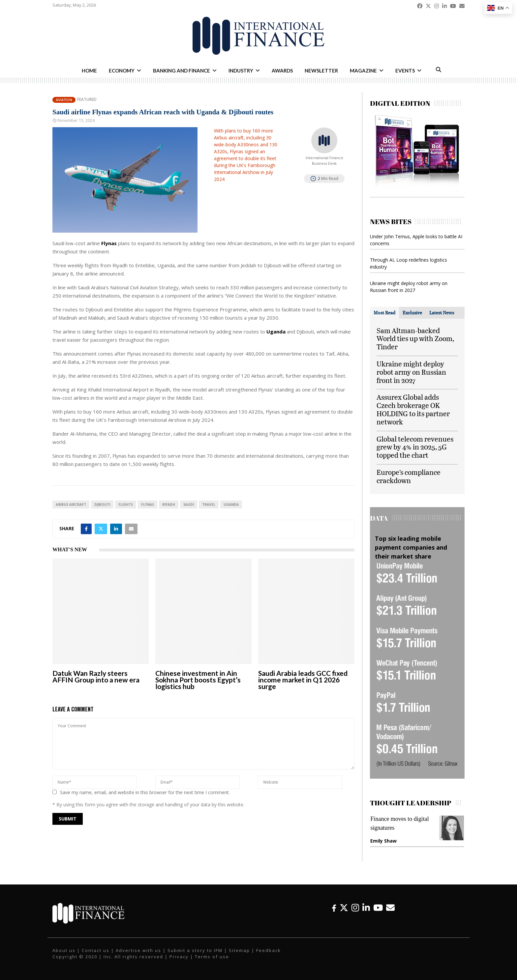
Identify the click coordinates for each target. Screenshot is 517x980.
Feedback (269, 950)
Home (89, 71)
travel (209, 504)
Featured (87, 100)
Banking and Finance (182, 71)
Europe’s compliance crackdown (409, 476)
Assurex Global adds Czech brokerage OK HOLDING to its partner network (413, 409)
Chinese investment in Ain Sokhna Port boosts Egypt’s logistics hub (198, 680)
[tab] (384, 313)
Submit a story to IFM (195, 950)
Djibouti (102, 504)
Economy (122, 71)
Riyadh (169, 504)
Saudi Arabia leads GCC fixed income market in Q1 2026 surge (303, 680)
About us (64, 950)
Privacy (179, 957)
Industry (241, 71)
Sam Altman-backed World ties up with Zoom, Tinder (415, 339)
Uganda (231, 504)
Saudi (189, 504)
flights (126, 504)
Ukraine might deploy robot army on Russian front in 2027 (411, 372)
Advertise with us (138, 950)
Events (405, 71)
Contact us (96, 950)
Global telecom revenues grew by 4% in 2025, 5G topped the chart (415, 447)
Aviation (64, 100)
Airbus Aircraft (71, 504)
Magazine (363, 71)
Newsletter (321, 71)
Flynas (148, 504)
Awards (282, 71)
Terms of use (212, 957)
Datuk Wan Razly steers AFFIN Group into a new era (96, 676)
